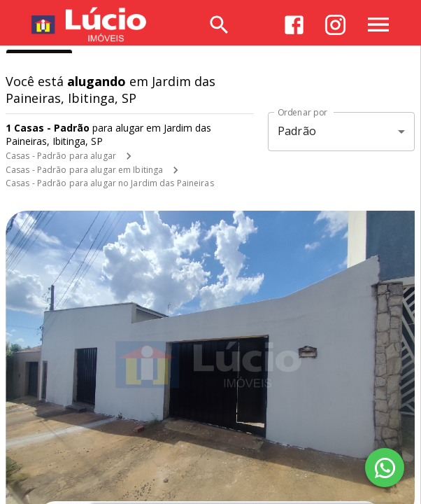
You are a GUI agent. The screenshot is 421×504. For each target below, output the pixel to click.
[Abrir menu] (378, 24)
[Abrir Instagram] (335, 25)
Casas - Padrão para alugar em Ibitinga (84, 170)
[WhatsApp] (385, 468)
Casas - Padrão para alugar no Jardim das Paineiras (110, 183)
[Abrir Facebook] (294, 25)
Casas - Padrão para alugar (61, 156)
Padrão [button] (297, 131)
